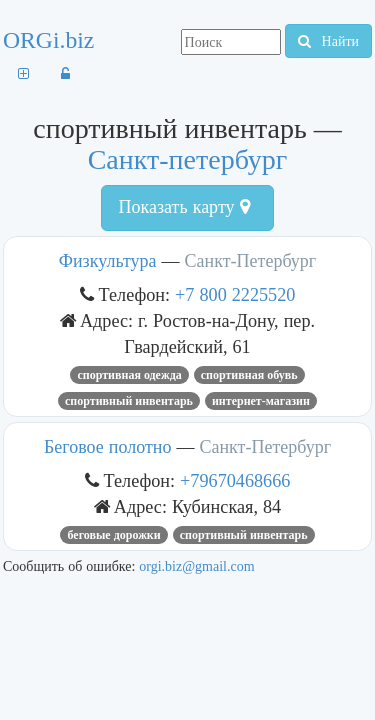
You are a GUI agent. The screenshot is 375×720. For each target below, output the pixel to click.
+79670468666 (235, 480)
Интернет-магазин (261, 401)
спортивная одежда (129, 375)
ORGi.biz (48, 40)
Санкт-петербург (188, 159)
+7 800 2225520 (235, 294)
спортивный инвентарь (129, 401)
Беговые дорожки (113, 535)
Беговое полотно (107, 447)
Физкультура (108, 261)
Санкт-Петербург (251, 261)
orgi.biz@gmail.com (196, 566)
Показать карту (183, 207)
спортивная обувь (249, 375)
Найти (328, 41)
